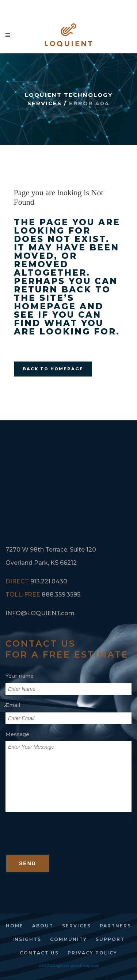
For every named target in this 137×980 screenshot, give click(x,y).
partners (115, 926)
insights (27, 939)
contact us (39, 953)
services (77, 926)
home (15, 926)
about (43, 926)
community (68, 939)
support (110, 939)
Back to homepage (53, 369)
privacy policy (92, 953)
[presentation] (61, 840)
